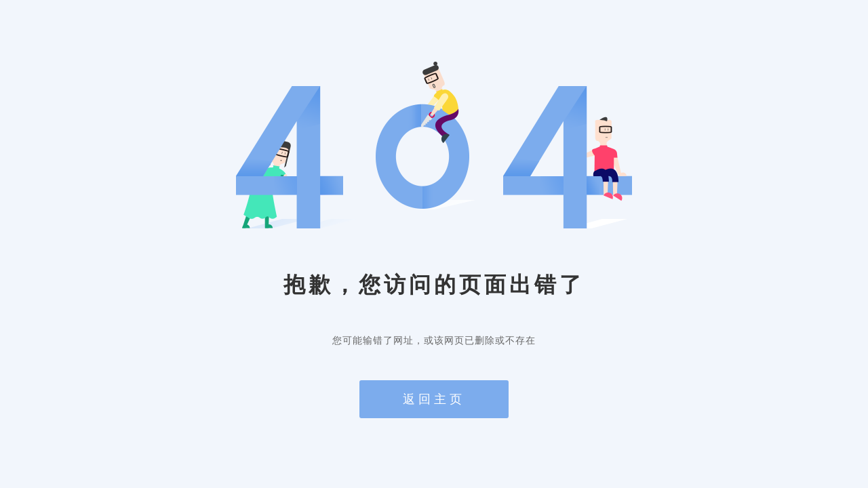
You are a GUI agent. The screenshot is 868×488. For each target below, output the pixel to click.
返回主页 (434, 399)
